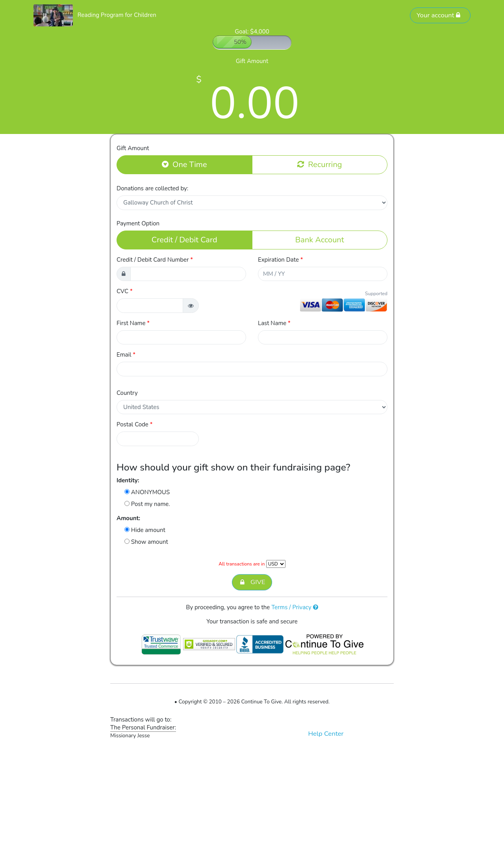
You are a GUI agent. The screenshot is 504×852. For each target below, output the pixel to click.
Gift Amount (133, 148)
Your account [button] (439, 15)
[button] (191, 306)
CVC (125, 291)
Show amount (146, 542)
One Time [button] (184, 164)
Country (127, 393)
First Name (133, 323)
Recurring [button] (320, 164)
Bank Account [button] (320, 240)
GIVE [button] (252, 582)
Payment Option (138, 223)
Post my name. (147, 504)
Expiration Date (281, 260)
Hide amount (145, 530)
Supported (376, 294)
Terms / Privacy (295, 607)
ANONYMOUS (147, 492)
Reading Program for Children (117, 15)
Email (126, 355)
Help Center (326, 734)
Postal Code (134, 424)
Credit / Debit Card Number (155, 260)
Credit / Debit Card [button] (184, 240)
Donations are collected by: (152, 188)
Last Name (274, 323)
